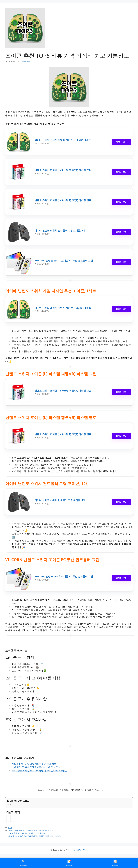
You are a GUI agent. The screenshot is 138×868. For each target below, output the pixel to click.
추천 (52, 830)
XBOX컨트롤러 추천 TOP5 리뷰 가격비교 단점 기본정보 (40, 771)
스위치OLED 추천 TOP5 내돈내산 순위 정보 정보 (36, 767)
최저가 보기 (121, 142)
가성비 (22, 830)
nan (10, 828)
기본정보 (29, 830)
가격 (16, 830)
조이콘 (41, 830)
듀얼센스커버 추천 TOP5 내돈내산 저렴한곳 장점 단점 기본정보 (35, 836)
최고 (47, 830)
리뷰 (36, 830)
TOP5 (11, 830)
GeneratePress (81, 850)
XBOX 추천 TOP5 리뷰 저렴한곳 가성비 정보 (34, 764)
